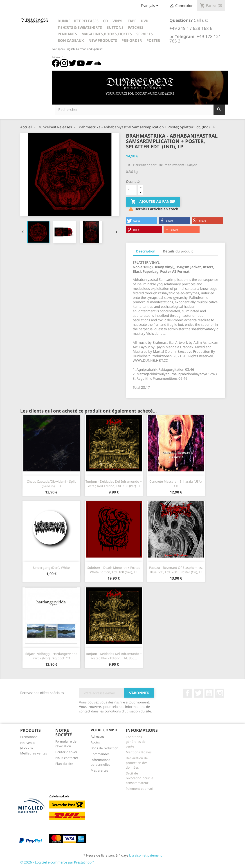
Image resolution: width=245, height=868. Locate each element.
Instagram (220, 693)
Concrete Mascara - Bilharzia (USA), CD (176, 484)
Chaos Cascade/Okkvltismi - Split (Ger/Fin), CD (51, 484)
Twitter (198, 693)
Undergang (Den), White (51, 568)
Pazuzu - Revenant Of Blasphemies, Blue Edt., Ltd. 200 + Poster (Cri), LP (176, 570)
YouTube (209, 693)
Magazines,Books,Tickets (107, 34)
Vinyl (118, 21)
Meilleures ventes (34, 753)
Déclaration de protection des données (137, 763)
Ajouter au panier (153, 202)
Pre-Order (132, 40)
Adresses (98, 736)
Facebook (187, 693)
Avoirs (95, 742)
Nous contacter (67, 758)
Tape (132, 21)
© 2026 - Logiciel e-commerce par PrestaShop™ (57, 862)
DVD (145, 21)
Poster (153, 40)
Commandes (100, 754)
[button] (142, 221)
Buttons (115, 27)
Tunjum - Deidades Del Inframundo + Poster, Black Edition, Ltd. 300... (114, 656)
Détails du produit (178, 251)
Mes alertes (99, 770)
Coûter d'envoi (66, 752)
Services (145, 34)
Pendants (67, 34)
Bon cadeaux (71, 40)
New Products (103, 40)
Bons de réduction (105, 748)
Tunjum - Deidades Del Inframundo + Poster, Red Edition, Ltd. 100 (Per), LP (114, 484)
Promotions (29, 737)
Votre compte (104, 730)
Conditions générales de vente (136, 742)
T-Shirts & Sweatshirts (80, 27)
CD (106, 21)
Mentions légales (139, 752)
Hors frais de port (145, 165)
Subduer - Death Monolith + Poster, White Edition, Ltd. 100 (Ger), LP (114, 570)
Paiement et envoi (139, 789)
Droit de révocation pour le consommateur (139, 778)
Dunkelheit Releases (78, 21)
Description (146, 251)
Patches (136, 27)
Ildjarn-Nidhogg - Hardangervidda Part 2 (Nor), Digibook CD (51, 656)
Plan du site (64, 764)
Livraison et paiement (145, 855)
